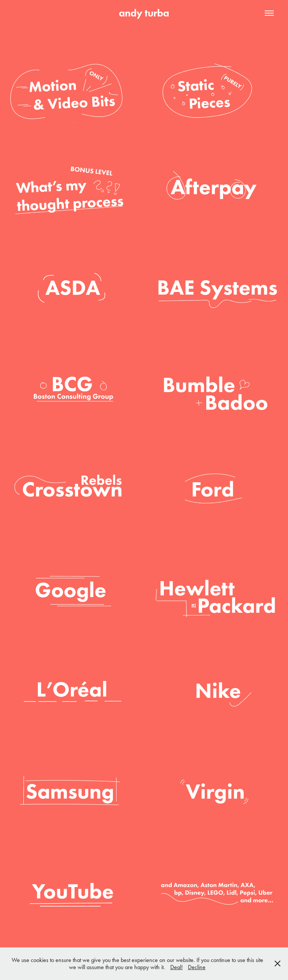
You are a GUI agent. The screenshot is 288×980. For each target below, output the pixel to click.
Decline (197, 967)
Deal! (176, 967)
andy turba (144, 13)
